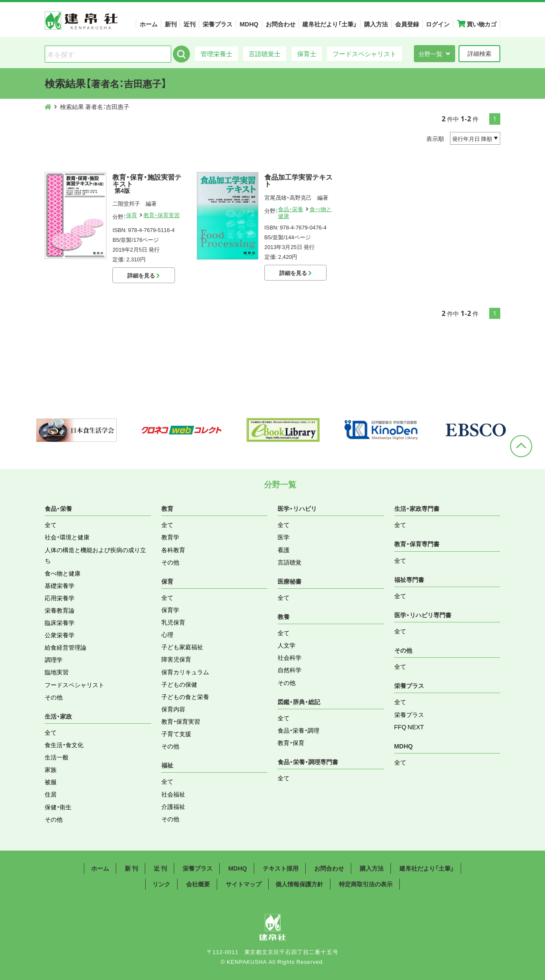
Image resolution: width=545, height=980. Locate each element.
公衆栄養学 (60, 635)
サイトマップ (244, 884)
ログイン (438, 24)
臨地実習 (57, 672)
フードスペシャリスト (364, 53)
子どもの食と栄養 (185, 696)
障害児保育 (176, 659)
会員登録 (407, 24)
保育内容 (173, 709)
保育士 (307, 53)
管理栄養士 (217, 53)
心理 (167, 634)
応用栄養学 (60, 598)
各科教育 (173, 550)
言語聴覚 (290, 562)
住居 (51, 794)
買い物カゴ (477, 24)
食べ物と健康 (63, 573)
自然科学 (290, 670)
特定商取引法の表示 (366, 884)
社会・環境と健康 (67, 537)
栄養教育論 (60, 610)
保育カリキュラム (185, 672)
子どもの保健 (179, 684)
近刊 (189, 24)
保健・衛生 (58, 807)
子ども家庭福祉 (182, 647)
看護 (284, 550)
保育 (132, 215)
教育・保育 (291, 742)
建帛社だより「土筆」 (330, 24)
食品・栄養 (291, 209)
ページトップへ (521, 446)
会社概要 (198, 884)
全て (51, 524)
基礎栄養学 (60, 585)
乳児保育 (173, 622)
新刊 (171, 24)
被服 (51, 782)
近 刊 (160, 868)
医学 (284, 537)
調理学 (54, 659)
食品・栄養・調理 (298, 730)
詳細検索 (479, 53)
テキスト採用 (281, 868)
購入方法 (376, 24)
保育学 (170, 610)
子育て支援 (176, 734)
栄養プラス (218, 24)
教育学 (170, 537)
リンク (161, 884)
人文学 (287, 645)
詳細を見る (143, 275)
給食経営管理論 (66, 647)
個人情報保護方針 (299, 884)
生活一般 (57, 757)
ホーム (149, 24)
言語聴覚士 (265, 53)
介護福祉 (173, 806)
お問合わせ (281, 24)
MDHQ (249, 24)
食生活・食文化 (64, 745)
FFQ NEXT (409, 727)
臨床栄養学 (60, 622)
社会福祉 (173, 794)
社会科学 (290, 657)
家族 (51, 769)
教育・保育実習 (162, 215)
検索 (181, 54)
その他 (54, 697)
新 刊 (131, 868)
